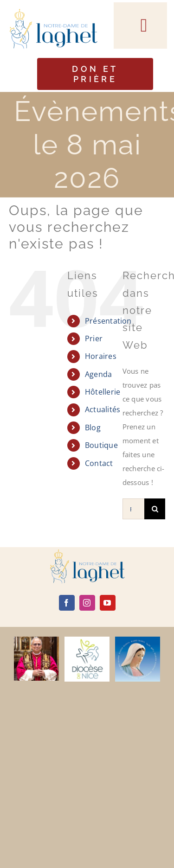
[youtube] (108, 603)
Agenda (98, 374)
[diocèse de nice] (87, 640)
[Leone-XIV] (36, 640)
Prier (94, 338)
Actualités (103, 409)
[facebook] (67, 603)
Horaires (101, 356)
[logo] (87, 553)
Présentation (108, 321)
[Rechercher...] (133, 509)
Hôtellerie (103, 392)
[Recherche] (155, 509)
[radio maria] (138, 640)
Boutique (101, 445)
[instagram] (87, 603)
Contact (99, 463)
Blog (93, 428)
